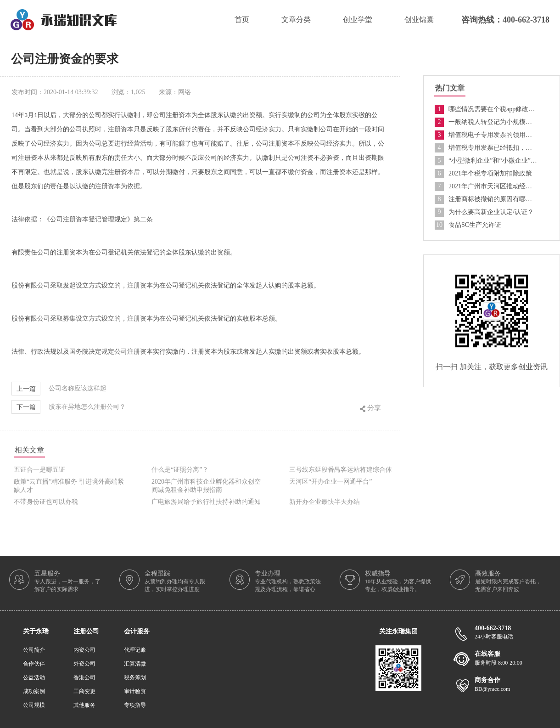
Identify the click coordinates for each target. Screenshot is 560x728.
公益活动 (34, 677)
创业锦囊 (419, 20)
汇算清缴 (135, 664)
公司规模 (34, 705)
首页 (242, 20)
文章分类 (296, 20)
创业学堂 (358, 20)
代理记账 (135, 650)
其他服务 (84, 705)
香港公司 (84, 677)
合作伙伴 (34, 664)
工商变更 (84, 691)
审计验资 (135, 691)
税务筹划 (135, 677)
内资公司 (84, 650)
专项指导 (135, 705)
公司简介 (34, 650)
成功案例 (34, 691)
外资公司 (84, 664)
